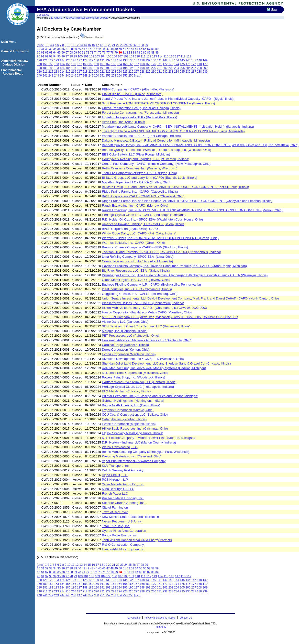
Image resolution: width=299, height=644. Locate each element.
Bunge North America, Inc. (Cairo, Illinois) (131, 405)
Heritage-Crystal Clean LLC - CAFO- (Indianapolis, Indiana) (144, 215)
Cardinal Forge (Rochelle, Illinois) (125, 345)
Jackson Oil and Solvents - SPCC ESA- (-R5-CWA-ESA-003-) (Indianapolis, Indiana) (161, 252)
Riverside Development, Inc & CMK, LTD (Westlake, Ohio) (143, 359)
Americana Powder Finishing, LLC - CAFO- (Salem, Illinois (143, 224)
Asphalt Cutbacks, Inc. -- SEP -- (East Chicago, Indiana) (141, 136)
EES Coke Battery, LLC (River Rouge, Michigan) (136, 154)
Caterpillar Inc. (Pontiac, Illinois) (124, 419)
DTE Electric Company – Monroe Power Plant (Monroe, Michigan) (148, 438)
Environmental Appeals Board (13, 72)
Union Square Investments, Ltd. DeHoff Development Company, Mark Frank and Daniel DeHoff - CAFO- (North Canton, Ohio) (190, 298)
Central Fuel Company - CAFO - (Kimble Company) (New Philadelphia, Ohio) (156, 164)
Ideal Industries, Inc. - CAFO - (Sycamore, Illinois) (137, 289)
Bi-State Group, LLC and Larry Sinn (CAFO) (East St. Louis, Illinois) (149, 178)
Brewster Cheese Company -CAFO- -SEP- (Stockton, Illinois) (145, 247)
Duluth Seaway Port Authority (123, 470)
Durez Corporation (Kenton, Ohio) (126, 350)
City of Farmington (115, 507)
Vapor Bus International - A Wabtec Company (134, 461)
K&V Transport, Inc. (116, 466)
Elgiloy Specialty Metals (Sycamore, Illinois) (133, 433)
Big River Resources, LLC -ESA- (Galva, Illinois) (136, 271)
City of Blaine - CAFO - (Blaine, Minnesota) (132, 94)
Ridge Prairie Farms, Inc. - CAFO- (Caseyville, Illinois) (140, 192)
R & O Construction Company (123, 545)
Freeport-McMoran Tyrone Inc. (123, 549)
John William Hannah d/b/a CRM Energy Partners (137, 540)
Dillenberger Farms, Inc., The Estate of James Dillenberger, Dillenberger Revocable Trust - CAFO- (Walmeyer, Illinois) (185, 275)
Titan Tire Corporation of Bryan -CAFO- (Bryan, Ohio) (139, 173)
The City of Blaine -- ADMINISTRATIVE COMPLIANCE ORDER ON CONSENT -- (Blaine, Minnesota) (173, 131)
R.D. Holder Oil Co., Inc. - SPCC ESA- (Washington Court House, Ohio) (152, 219)
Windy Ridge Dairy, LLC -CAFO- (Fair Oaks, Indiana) (139, 233)
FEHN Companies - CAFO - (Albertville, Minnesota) (138, 89)
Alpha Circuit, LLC (115, 475)
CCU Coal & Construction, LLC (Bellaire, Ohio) (135, 415)
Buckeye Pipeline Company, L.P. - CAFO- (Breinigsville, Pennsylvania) (151, 284)
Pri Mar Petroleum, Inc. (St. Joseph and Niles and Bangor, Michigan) (150, 396)
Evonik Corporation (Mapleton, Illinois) (129, 354)
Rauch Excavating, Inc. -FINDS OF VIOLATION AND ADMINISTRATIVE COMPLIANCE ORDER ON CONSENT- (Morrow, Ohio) (192, 210)
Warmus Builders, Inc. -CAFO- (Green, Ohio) (133, 243)
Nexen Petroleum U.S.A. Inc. (122, 521)
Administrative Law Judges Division (15, 63)
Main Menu (10, 42)
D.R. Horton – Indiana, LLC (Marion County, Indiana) (139, 442)
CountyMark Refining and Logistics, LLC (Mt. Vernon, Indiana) (146, 159)
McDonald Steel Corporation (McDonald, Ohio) (135, 373)
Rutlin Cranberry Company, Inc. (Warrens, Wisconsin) (140, 168)
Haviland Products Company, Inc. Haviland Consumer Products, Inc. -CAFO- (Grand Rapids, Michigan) (174, 266)
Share (274, 9)
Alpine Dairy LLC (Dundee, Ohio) (125, 322)
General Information (16, 51)
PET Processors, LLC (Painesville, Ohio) (131, 336)
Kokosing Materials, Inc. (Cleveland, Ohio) (132, 456)
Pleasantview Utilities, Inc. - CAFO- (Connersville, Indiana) (143, 303)
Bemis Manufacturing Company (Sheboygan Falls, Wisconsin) (146, 452)
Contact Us (43, 15)
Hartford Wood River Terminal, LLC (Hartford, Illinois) (139, 382)
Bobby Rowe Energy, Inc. (120, 535)
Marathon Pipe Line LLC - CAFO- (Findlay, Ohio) (136, 182)
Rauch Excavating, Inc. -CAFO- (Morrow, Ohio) (135, 205)
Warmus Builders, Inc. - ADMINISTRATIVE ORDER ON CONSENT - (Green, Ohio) (160, 238)
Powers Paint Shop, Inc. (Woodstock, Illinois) (133, 377)
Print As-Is (160, 627)
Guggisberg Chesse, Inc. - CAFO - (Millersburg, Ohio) (140, 294)
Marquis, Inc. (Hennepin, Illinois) (125, 331)
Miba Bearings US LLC (118, 489)
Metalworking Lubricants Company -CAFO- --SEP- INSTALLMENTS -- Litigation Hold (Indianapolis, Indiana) (178, 127)
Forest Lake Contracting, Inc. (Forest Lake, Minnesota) (140, 113)
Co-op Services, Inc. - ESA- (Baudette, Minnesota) (137, 261)
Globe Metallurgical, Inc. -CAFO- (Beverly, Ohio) (136, 280)
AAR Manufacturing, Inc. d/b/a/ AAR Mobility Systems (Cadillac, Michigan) (154, 368)
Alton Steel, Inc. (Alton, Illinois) (123, 122)
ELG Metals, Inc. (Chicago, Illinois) (126, 391)
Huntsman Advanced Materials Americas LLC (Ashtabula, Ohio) (147, 340)
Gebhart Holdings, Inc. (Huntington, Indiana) (133, 401)
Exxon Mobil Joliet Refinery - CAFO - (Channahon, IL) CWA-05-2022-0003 (154, 308)
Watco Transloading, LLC (120, 447)
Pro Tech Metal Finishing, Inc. (123, 498)
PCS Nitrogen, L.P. (115, 480)
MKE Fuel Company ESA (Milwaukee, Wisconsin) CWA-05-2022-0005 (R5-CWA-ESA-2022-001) (170, 317)
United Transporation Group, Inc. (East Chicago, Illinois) (141, 108)
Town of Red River (115, 512)
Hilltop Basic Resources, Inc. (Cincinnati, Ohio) (135, 428)
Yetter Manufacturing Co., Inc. (123, 484)
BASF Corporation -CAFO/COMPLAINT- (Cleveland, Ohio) (143, 196)
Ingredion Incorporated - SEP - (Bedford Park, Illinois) (140, 117)
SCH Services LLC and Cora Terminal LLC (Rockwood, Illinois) (146, 326)
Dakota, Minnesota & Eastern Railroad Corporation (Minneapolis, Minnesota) (156, 140)
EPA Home (57, 18)
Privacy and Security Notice (160, 618)
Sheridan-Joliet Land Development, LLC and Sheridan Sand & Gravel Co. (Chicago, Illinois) (166, 363)
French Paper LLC (115, 494)
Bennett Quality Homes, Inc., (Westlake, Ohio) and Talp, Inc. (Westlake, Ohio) (157, 150)
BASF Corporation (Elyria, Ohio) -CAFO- (130, 229)
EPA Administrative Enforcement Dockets (87, 18)
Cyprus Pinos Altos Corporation (124, 531)
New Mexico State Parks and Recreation (130, 517)
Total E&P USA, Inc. (116, 526)
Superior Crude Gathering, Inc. (124, 503)
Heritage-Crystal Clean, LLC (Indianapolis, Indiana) (138, 387)
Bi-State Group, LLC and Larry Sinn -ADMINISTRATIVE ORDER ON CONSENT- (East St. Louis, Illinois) (176, 187)
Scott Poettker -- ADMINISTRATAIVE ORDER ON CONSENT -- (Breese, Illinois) (158, 103)
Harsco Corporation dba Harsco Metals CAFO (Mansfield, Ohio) (147, 312)
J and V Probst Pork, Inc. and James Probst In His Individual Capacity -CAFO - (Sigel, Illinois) (168, 99)
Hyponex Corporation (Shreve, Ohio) (128, 410)
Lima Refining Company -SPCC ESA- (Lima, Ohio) (138, 257)
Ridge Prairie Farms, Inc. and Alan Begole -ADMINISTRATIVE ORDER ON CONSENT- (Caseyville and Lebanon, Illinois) (187, 201)
